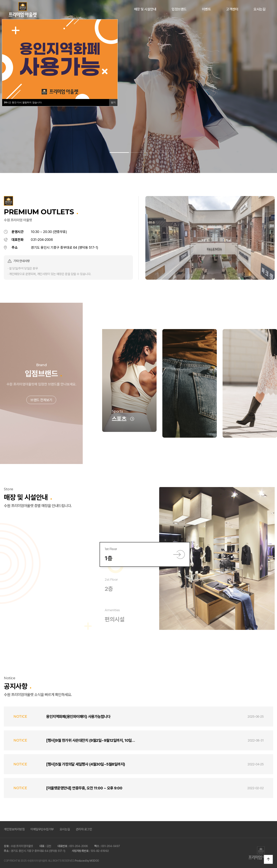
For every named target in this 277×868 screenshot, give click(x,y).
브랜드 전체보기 (41, 414)
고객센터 (232, 9)
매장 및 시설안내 (145, 9)
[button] (119, 153)
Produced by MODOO (87, 861)
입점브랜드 (179, 9)
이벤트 (206, 9)
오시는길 (259, 9)
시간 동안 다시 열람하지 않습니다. (23, 102)
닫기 (113, 102)
